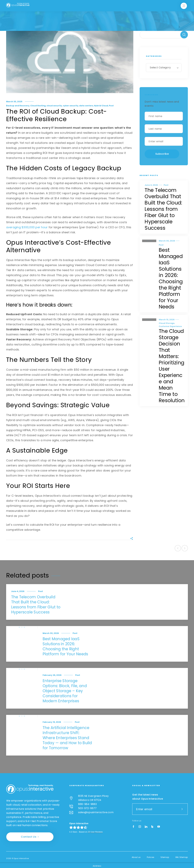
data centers (86, 106)
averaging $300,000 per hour (27, 227)
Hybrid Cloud (101, 106)
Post (111, 106)
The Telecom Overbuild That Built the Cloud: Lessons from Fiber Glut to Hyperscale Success (163, 209)
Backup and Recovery (18, 106)
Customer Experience (170, 326)
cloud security (54, 106)
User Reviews (95, 832)
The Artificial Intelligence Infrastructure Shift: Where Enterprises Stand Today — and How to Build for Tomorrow (67, 738)
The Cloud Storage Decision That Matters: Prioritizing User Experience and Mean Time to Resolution (172, 366)
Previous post (178, 548)
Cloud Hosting (38, 106)
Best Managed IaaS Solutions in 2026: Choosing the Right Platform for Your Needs (171, 278)
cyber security (71, 106)
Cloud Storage (167, 323)
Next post (185, 548)
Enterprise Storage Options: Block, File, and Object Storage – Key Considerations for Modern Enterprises (65, 691)
